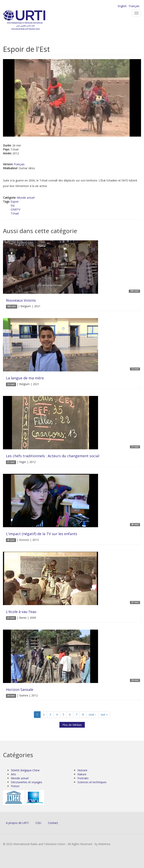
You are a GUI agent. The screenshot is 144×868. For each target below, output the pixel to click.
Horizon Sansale (20, 689)
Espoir (15, 202)
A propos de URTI (17, 823)
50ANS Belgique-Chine (25, 770)
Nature (82, 774)
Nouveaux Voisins (21, 300)
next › (92, 715)
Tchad (15, 213)
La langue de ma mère (25, 378)
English (122, 6)
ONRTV (15, 209)
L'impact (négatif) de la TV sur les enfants (42, 534)
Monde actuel (26, 198)
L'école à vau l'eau (21, 612)
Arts (13, 774)
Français (134, 6)
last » (104, 715)
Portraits (83, 778)
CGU (38, 823)
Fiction (15, 786)
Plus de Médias (72, 725)
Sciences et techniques (92, 782)
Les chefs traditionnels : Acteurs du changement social (53, 456)
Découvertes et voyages (27, 782)
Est (13, 205)
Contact (53, 823)
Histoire (82, 770)
